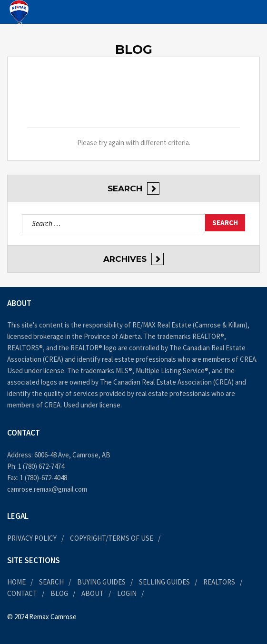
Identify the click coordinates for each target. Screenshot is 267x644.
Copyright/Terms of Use (112, 538)
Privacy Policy (32, 538)
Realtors (219, 582)
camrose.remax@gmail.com (47, 489)
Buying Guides (101, 582)
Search (51, 582)
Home (16, 582)
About (93, 593)
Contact (22, 593)
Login (127, 593)
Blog (59, 593)
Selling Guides (164, 582)
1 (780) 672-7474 (41, 466)
